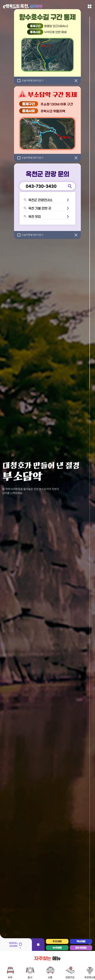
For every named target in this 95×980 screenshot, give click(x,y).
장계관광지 (46, 971)
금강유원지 (33, 971)
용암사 (17, 966)
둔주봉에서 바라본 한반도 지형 (64, 966)
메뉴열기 (90, 6)
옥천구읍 (7, 966)
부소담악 (27, 966)
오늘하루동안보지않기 (32, 81)
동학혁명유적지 (61, 971)
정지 (38, 905)
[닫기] (76, 81)
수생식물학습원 (41, 966)
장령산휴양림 (86, 966)
